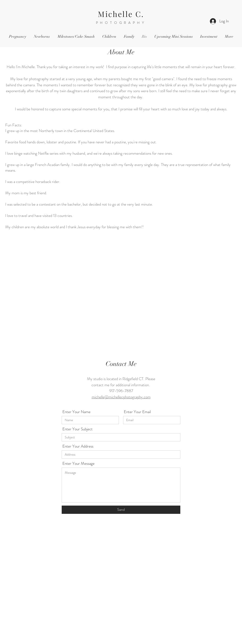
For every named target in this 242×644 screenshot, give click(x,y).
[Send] (121, 510)
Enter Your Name (76, 412)
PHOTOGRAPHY (121, 23)
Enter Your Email (137, 412)
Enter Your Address (78, 446)
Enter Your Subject (78, 429)
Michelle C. (121, 14)
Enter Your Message (78, 463)
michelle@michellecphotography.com (121, 397)
